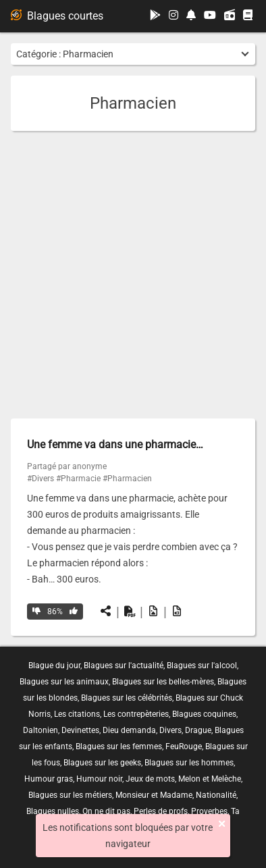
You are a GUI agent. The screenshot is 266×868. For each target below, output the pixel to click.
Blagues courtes (57, 16)
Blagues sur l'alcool (202, 666)
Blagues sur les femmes (119, 747)
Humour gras (49, 779)
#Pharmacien (127, 479)
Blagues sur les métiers (70, 795)
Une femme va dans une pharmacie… (115, 444)
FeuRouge (184, 747)
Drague (198, 730)
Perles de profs (161, 811)
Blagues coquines (204, 714)
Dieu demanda (129, 730)
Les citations (77, 714)
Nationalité (216, 795)
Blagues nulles (53, 811)
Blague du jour (54, 666)
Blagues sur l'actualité (124, 666)
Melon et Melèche (210, 779)
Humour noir (99, 779)
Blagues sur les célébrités (127, 698)
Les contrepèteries (136, 714)
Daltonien (41, 730)
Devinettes (80, 730)
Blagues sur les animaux (64, 682)
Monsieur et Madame (154, 795)
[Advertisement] (133, 275)
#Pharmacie (78, 479)
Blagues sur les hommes (189, 763)
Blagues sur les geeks (102, 763)
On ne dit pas (106, 811)
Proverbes (209, 811)
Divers (170, 730)
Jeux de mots (150, 779)
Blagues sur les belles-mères (163, 682)
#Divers (41, 479)
